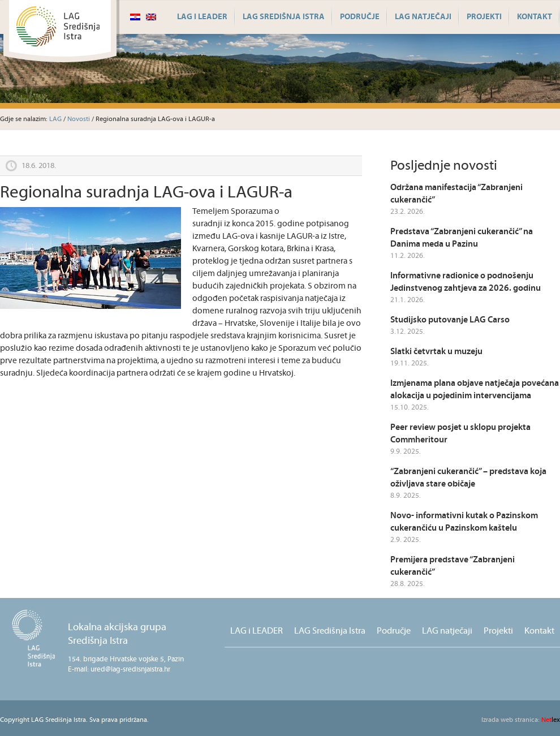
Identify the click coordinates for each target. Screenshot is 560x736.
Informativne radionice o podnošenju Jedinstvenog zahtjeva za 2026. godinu (466, 282)
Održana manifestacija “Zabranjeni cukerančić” (456, 194)
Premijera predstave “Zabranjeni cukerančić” (453, 566)
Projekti (484, 17)
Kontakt (535, 17)
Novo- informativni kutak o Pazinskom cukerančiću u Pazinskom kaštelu (464, 522)
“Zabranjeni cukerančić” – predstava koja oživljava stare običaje (468, 478)
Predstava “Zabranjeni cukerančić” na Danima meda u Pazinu (462, 238)
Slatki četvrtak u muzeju (436, 352)
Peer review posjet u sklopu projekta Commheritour (460, 434)
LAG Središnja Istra (284, 17)
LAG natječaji (423, 17)
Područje (360, 17)
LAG (55, 119)
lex (521, 720)
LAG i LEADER (202, 17)
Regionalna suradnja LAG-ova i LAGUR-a (146, 193)
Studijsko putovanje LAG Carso (450, 320)
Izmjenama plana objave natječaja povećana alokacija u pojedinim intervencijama (475, 389)
